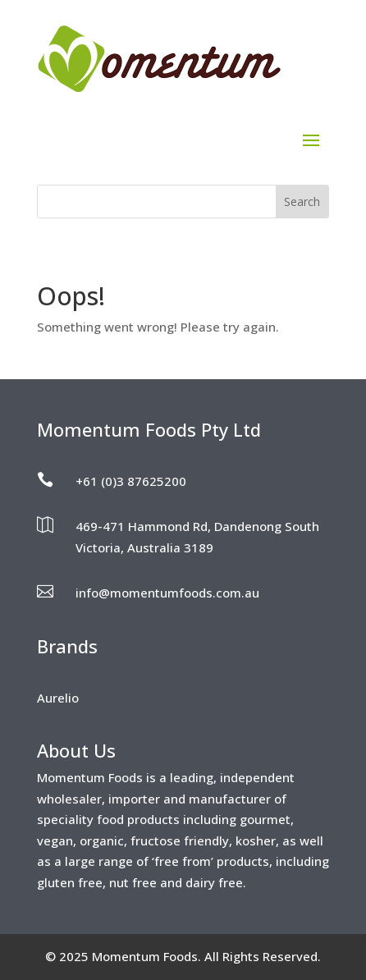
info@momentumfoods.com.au (167, 593)
